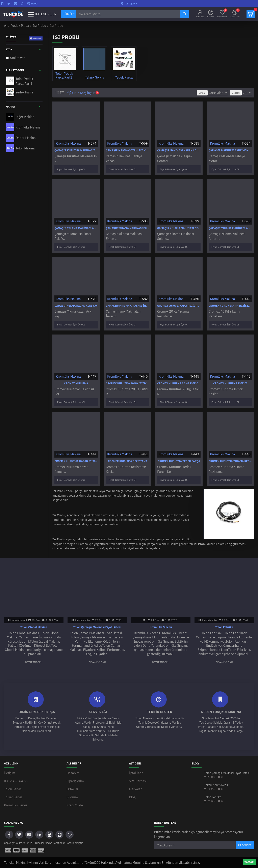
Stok (9, 49)
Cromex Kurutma (76, 377)
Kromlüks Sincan (161, 616)
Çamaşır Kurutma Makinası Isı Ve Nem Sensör (76, 150)
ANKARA (214, 856)
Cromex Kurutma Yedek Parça (179, 453)
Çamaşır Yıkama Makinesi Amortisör (230, 226)
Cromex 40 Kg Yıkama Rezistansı (230, 301)
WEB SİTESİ (195, 856)
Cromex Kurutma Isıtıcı (230, 377)
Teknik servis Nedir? (217, 774)
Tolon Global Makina (34, 616)
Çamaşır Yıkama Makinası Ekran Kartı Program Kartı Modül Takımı (127, 226)
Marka (10, 107)
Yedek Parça (20, 26)
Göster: (237, 93)
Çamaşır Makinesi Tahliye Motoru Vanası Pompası (230, 150)
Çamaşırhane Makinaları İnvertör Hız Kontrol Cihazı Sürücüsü (127, 301)
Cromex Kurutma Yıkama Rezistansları (230, 453)
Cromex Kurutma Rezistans (128, 453)
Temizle (37, 38)
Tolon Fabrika (224, 616)
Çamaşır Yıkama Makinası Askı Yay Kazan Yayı (76, 226)
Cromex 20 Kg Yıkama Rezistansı (179, 301)
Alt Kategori (15, 70)
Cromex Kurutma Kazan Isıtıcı (76, 453)
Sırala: (198, 93)
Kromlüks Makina (68, 143)
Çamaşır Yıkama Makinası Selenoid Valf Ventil (179, 226)
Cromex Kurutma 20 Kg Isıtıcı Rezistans (127, 377)
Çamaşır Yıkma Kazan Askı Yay (76, 301)
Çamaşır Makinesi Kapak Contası (179, 150)
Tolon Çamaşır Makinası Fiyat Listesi (97, 616)
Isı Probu (40, 26)
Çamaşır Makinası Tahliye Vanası (127, 150)
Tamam (249, 862)
